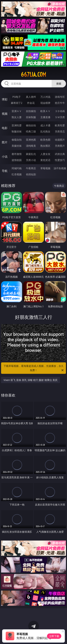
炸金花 (31, 103)
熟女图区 (45, 146)
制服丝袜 (17, 131)
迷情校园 (17, 160)
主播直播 (45, 117)
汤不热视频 (60, 168)
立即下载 (54, 636)
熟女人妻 (17, 117)
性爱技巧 (60, 160)
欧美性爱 (60, 125)
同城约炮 (17, 168)
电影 (5, 128)
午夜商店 (31, 168)
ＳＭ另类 (60, 117)
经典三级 (31, 131)
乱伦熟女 (45, 131)
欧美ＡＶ (45, 111)
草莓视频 (45, 168)
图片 (5, 142)
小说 (5, 157)
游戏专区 (60, 97)
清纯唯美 (31, 146)
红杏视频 (17, 174)
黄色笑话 (45, 160)
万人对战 (45, 97)
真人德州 (31, 97)
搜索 (59, 84)
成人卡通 (45, 125)
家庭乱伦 (31, 154)
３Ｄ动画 (60, 111)
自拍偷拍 (31, 111)
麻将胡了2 (17, 103)
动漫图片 (60, 140)
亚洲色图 (31, 140)
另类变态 (60, 131)
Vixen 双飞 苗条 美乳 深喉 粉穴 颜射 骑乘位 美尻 (31, 380)
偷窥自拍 (17, 140)
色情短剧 (31, 174)
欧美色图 (45, 140)
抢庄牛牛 (60, 103)
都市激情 (17, 154)
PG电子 (17, 97)
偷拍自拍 (31, 125)
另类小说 (31, 160)
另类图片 (60, 146)
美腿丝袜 (17, 146)
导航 (5, 171)
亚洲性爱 (17, 125)
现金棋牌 (45, 103)
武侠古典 (60, 154)
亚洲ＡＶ (17, 111)
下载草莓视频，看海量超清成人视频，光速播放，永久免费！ (34, 368)
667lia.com (33, 75)
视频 (5, 114)
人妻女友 (45, 154)
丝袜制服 (31, 117)
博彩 (5, 99)
